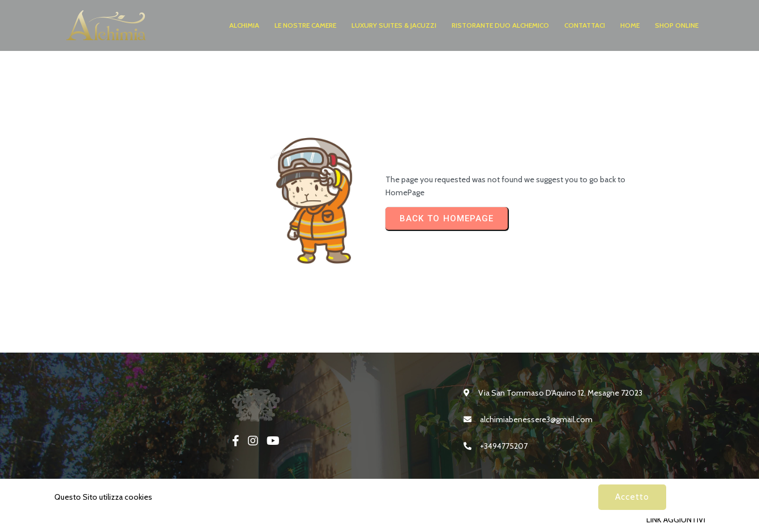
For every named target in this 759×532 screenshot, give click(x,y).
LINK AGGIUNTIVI (676, 520)
